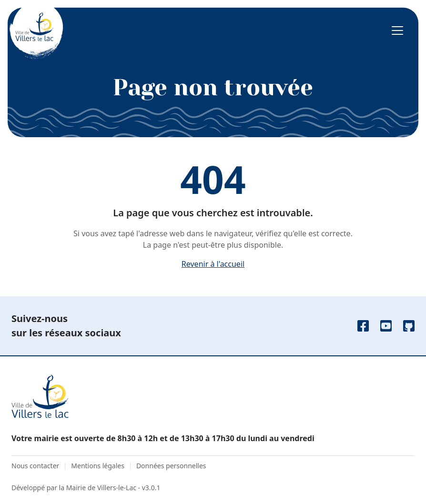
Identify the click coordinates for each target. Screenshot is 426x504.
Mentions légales (98, 466)
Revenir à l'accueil (213, 264)
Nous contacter (35, 466)
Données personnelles (171, 466)
